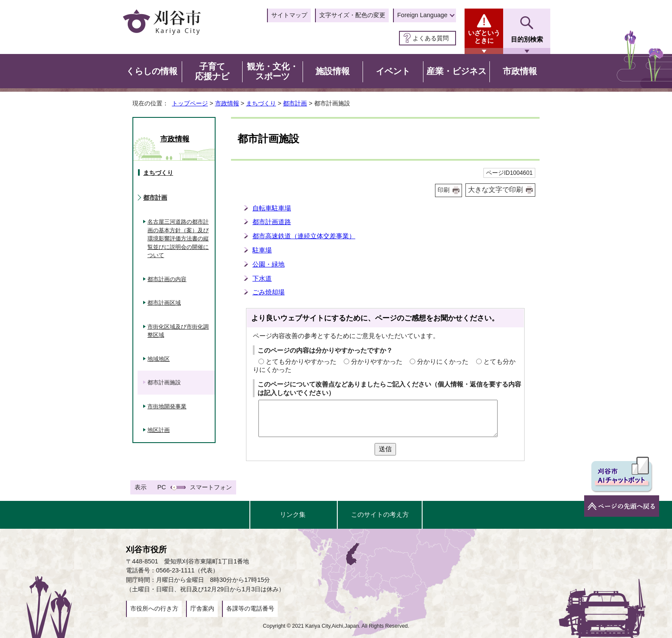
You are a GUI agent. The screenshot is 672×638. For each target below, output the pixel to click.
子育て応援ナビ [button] (212, 72)
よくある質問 (431, 38)
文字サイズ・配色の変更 (352, 15)
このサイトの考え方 (380, 514)
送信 (385, 449)
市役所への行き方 (154, 608)
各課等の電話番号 (250, 608)
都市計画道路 (272, 222)
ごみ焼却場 (268, 292)
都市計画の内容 (167, 279)
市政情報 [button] (520, 71)
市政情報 (227, 103)
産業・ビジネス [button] (456, 71)
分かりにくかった (443, 361)
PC (162, 487)
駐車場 (262, 250)
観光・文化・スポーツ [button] (273, 72)
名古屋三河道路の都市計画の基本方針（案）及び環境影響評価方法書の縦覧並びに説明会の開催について (178, 238)
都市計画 (295, 103)
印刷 (444, 190)
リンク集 (293, 514)
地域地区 (159, 359)
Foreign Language (422, 15)
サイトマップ (289, 15)
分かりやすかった (377, 361)
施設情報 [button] (333, 71)
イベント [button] (393, 71)
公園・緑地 (268, 264)
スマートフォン (211, 487)
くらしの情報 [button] (152, 71)
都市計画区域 (164, 303)
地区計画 (159, 430)
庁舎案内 (202, 608)
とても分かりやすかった (301, 361)
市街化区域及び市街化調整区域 (178, 331)
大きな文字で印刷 (495, 190)
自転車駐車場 (272, 208)
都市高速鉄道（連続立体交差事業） (304, 236)
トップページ (190, 103)
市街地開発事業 (167, 406)
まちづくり (261, 103)
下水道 (262, 278)
